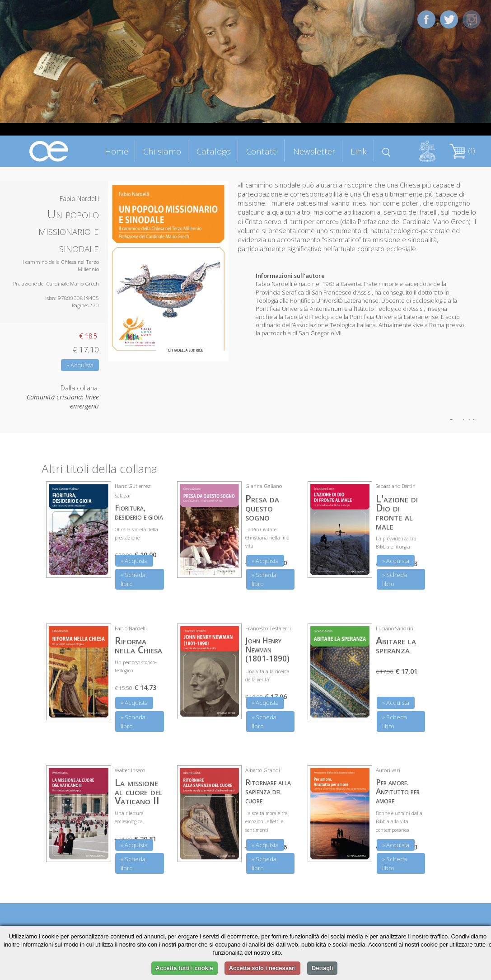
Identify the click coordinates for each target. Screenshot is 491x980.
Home (117, 151)
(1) (462, 151)
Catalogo (214, 151)
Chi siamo (162, 151)
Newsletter (314, 151)
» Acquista (80, 365)
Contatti (262, 151)
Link (359, 151)
